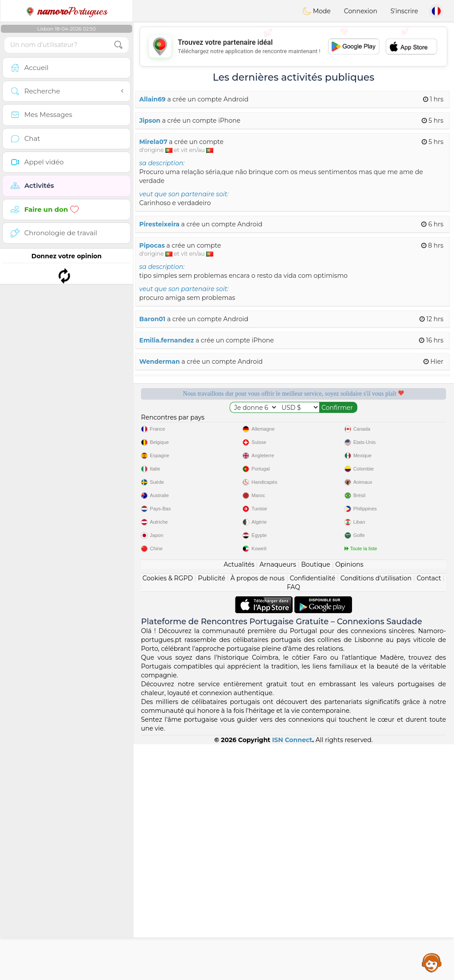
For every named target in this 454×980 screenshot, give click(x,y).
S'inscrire (404, 11)
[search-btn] (118, 45)
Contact (429, 814)
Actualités (239, 800)
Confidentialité (312, 814)
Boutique (316, 800)
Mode (317, 11)
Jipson (150, 121)
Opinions (349, 800)
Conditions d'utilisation (376, 814)
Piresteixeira (159, 224)
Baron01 (152, 319)
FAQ (294, 823)
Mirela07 (153, 142)
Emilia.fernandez (166, 340)
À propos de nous (258, 814)
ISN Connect (292, 976)
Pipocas (152, 245)
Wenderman (160, 362)
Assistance (432, 962)
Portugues (67, 11)
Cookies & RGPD (168, 814)
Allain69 (153, 99)
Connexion (361, 11)
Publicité (211, 814)
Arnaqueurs (278, 800)
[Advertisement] (294, 47)
